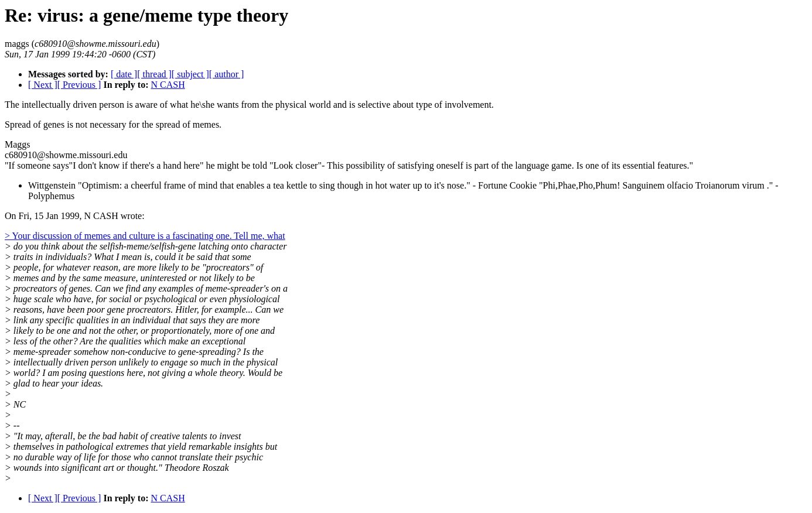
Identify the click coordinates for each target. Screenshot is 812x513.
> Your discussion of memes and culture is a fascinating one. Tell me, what (145, 236)
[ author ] (227, 74)
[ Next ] (43, 85)
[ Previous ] (79, 85)
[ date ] (124, 74)
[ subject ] (190, 74)
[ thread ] (154, 74)
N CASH (168, 85)
